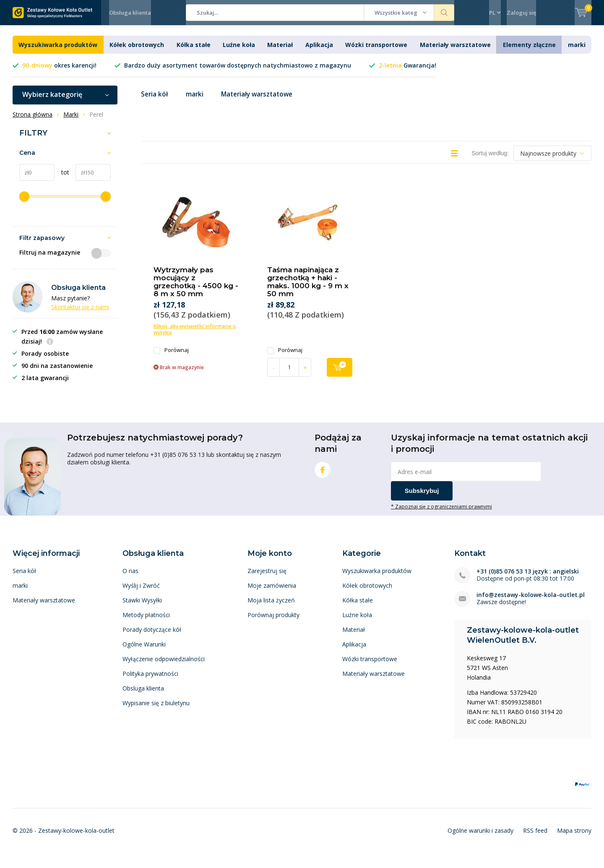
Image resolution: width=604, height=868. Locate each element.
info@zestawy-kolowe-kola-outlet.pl (531, 601)
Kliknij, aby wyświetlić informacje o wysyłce (195, 336)
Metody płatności (146, 621)
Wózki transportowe (376, 51)
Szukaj (444, 13)
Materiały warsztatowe (455, 51)
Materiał (280, 51)
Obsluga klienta (143, 695)
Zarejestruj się (267, 577)
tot (62, 179)
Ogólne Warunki (144, 650)
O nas (130, 577)
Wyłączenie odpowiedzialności (164, 665)
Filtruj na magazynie (65, 259)
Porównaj (171, 356)
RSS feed (535, 837)
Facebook (323, 474)
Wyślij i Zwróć (141, 592)
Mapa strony (574, 837)
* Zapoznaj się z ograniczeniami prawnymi (441, 513)
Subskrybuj (422, 497)
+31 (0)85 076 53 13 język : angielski (528, 577)
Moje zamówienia (272, 592)
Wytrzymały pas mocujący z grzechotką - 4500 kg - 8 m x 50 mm (196, 288)
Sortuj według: (490, 159)
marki (577, 51)
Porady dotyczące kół (152, 636)
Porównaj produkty (273, 621)
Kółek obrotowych (137, 51)
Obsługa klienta (130, 13)
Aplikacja (319, 51)
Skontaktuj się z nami (80, 313)
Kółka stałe (194, 51)
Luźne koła (239, 51)
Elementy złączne (529, 51)
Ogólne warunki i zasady (480, 837)
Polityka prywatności (150, 680)
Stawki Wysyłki (142, 606)
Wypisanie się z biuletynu (156, 709)
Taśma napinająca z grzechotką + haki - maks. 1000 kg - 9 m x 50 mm (308, 288)
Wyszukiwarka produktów (58, 51)
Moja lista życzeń (271, 606)
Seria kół (155, 101)
